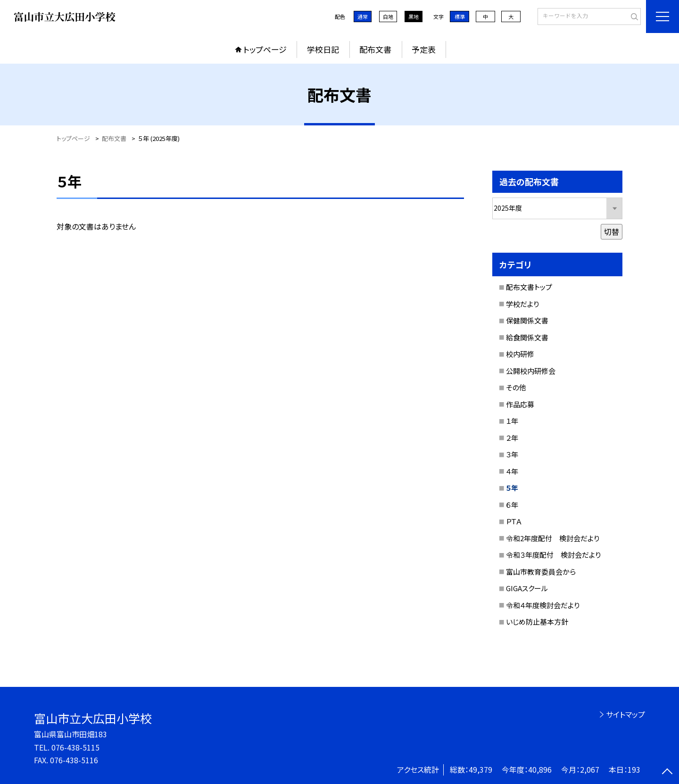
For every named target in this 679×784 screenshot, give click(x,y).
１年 (512, 421)
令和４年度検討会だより (543, 605)
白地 (388, 17)
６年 (512, 505)
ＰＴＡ (514, 521)
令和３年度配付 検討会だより (553, 555)
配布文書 (375, 49)
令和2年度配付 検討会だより (553, 538)
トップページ (265, 49)
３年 (512, 454)
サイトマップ (625, 714)
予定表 (424, 49)
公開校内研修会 (531, 371)
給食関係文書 (527, 337)
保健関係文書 (527, 320)
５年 (512, 488)
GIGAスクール (527, 588)
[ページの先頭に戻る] (667, 772)
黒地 (414, 17)
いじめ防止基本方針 (537, 622)
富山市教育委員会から (541, 572)
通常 (363, 17)
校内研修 (520, 354)
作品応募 (520, 404)
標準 (460, 17)
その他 (516, 387)
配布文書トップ (529, 287)
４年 (512, 471)
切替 (612, 231)
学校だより (522, 304)
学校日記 (323, 49)
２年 (512, 438)
